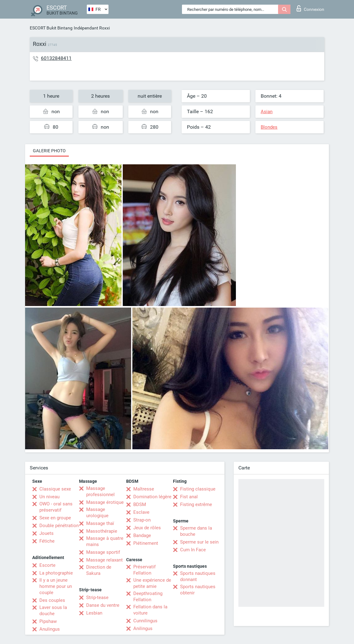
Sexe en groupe (55, 518)
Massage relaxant (104, 560)
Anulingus (50, 629)
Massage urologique (97, 513)
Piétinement (146, 543)
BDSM (140, 504)
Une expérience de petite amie (152, 583)
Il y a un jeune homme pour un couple (56, 586)
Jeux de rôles (147, 528)
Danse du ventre (103, 605)
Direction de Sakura (99, 570)
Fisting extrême (196, 504)
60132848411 (56, 58)
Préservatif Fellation (144, 570)
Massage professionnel (100, 491)
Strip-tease (97, 597)
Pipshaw (48, 621)
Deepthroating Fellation (148, 597)
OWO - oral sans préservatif (56, 507)
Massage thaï (100, 523)
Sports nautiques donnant (198, 576)
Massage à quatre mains (105, 541)
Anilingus (143, 628)
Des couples (52, 600)
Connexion (310, 8)
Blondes (269, 127)
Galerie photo (49, 151)
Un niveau (49, 497)
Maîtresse (144, 489)
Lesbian (94, 613)
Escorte (47, 565)
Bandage (142, 535)
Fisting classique (198, 489)
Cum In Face (193, 550)
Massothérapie (102, 531)
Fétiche (47, 541)
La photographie (56, 573)
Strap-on (142, 520)
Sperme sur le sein (199, 542)
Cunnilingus (145, 621)
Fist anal (189, 497)
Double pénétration (59, 526)
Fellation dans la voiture (150, 610)
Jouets (46, 533)
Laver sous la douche (53, 611)
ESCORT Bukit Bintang (51, 28)
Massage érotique (105, 502)
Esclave (141, 512)
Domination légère (152, 497)
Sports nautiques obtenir (198, 590)
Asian (267, 112)
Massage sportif (103, 552)
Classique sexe (55, 489)
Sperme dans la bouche (196, 531)
